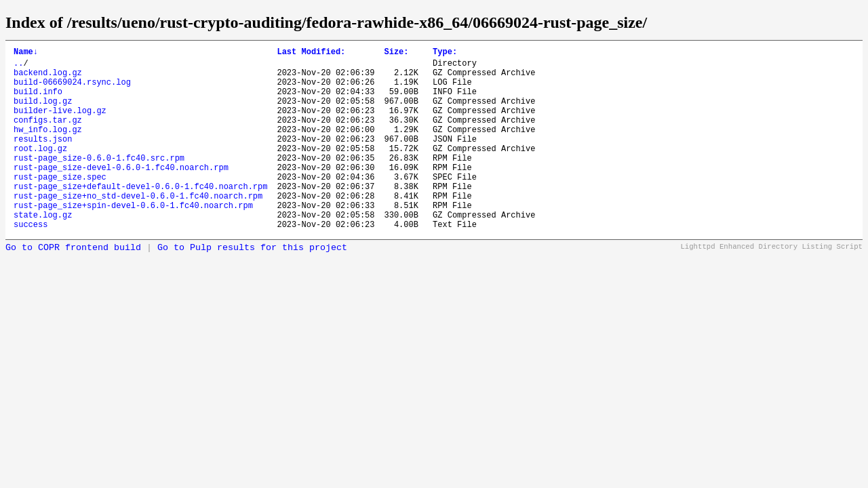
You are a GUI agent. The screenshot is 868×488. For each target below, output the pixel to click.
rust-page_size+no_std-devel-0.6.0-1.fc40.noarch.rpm (138, 228)
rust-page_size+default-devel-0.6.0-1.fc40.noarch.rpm (140, 217)
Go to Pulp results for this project (252, 286)
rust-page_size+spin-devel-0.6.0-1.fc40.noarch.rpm (133, 240)
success (31, 263)
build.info (38, 101)
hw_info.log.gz (48, 147)
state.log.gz (43, 251)
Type (445, 53)
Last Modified (311, 53)
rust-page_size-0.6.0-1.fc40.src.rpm (99, 182)
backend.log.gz (48, 78)
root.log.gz (40, 170)
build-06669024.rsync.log (72, 90)
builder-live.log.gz (60, 124)
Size (396, 53)
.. (18, 67)
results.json (43, 159)
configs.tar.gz (48, 136)
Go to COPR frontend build (73, 286)
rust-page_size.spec (60, 205)
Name (26, 53)
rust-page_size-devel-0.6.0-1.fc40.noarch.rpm (121, 194)
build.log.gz (43, 113)
